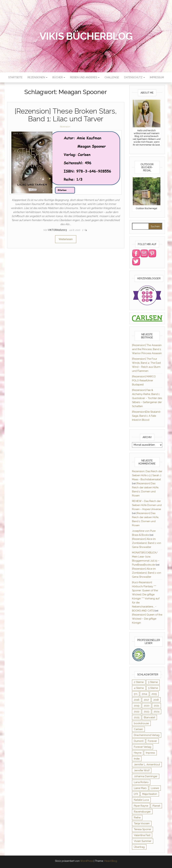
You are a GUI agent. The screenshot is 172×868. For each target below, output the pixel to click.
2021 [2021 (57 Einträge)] (156, 706)
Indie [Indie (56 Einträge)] (137, 759)
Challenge (112, 77)
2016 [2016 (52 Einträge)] (137, 700)
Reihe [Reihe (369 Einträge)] (137, 818)
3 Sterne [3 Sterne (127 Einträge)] (153, 682)
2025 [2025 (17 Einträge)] (137, 717)
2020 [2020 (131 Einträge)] (147, 706)
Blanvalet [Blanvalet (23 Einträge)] (149, 717)
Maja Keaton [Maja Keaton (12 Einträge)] (150, 794)
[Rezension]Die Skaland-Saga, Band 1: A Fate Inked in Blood (147, 416)
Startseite (15, 77)
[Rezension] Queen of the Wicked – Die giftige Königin (147, 619)
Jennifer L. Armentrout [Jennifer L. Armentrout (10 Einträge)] (147, 765)
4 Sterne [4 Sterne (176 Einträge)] (139, 688)
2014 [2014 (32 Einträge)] (144, 694)
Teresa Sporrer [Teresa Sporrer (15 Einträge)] (143, 829)
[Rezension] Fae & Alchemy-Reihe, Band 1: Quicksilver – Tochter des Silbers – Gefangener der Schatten (147, 398)
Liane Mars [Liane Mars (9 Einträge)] (140, 788)
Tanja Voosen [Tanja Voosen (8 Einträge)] (142, 823)
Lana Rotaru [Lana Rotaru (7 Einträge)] (141, 782)
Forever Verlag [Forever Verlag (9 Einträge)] (143, 747)
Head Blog (111, 861)
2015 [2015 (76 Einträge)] (154, 694)
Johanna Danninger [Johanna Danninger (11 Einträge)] (146, 776)
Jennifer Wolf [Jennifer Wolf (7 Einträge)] (142, 770)
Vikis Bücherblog (86, 36)
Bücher (59, 77)
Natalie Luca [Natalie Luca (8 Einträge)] (141, 800)
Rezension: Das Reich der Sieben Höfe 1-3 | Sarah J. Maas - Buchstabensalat (147, 475)
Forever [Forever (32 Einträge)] (152, 741)
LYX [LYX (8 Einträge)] (136, 794)
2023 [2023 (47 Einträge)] (147, 712)
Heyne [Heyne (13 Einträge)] (138, 753)
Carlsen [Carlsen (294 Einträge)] (138, 729)
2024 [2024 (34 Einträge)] (157, 712)
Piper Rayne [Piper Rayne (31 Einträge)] (141, 806)
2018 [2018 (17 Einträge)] (156, 700)
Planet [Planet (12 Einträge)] (156, 806)
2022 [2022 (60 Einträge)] (137, 712)
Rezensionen (37, 77)
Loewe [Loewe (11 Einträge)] (155, 788)
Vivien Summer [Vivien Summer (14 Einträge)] (143, 841)
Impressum (157, 77)
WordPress (87, 861)
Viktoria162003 (58, 230)
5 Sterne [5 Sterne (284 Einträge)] (153, 688)
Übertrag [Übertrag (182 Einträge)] (139, 847)
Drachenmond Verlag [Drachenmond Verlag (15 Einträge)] (147, 735)
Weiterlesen (66, 239)
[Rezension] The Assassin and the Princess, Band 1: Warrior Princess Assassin (147, 349)
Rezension (65, 127)
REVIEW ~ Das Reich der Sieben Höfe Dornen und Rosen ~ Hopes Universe (147, 505)
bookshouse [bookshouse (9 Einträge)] (141, 723)
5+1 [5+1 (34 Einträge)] (136, 694)
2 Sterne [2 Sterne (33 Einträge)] (139, 682)
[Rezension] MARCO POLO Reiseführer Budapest (144, 381)
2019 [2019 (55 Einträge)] (137, 706)
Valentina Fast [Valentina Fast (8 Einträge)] (142, 835)
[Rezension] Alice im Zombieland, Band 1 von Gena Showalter (147, 543)
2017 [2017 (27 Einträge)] (146, 700)
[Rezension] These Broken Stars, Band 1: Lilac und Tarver (66, 115)
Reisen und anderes (85, 77)
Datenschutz (134, 77)
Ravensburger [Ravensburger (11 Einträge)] (142, 812)
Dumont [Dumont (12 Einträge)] (139, 741)
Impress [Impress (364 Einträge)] (150, 753)
